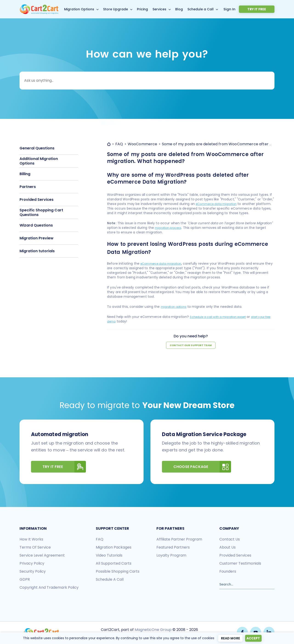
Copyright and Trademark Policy (49, 588)
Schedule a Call (208, 9)
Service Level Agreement (42, 556)
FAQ (100, 540)
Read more (229, 638)
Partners (28, 187)
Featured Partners (173, 548)
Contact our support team (191, 346)
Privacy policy (32, 564)
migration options (175, 307)
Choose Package (202, 467)
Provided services (235, 556)
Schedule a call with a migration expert (222, 317)
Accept (254, 638)
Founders (228, 572)
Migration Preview (37, 238)
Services (167, 9)
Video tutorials (109, 556)
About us (228, 548)
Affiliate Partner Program (179, 540)
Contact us (230, 540)
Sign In (244, 9)
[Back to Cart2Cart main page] (39, 7)
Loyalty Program (171, 556)
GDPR (25, 580)
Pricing (150, 9)
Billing (25, 174)
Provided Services (37, 200)
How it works (31, 540)
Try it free (264, 9)
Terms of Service (35, 548)
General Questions (37, 148)
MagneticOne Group (153, 630)
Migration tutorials (37, 251)
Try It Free (64, 467)
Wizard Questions (36, 225)
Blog (187, 9)
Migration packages (114, 548)
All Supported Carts (114, 564)
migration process (170, 228)
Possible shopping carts (118, 572)
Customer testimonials (240, 564)
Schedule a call (110, 580)
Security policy (33, 572)
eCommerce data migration (219, 204)
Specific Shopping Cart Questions (41, 212)
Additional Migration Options (39, 161)
